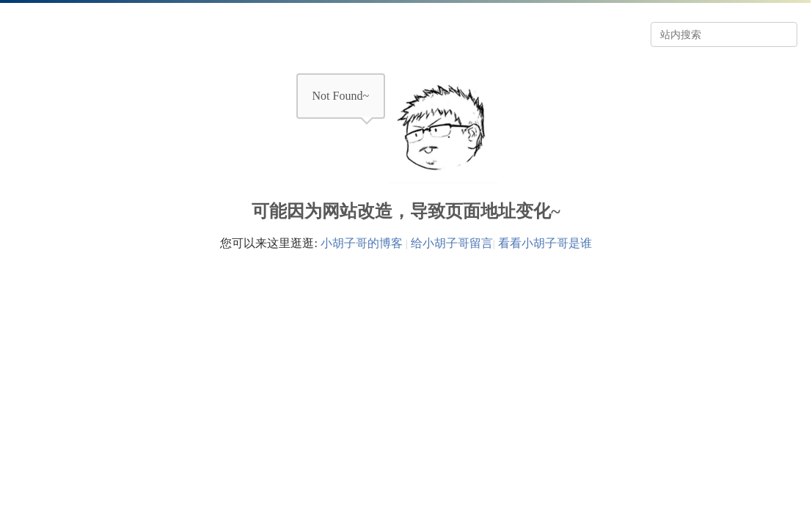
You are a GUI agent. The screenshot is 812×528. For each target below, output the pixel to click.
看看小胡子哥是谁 (545, 243)
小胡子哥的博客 (362, 243)
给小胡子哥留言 (452, 243)
